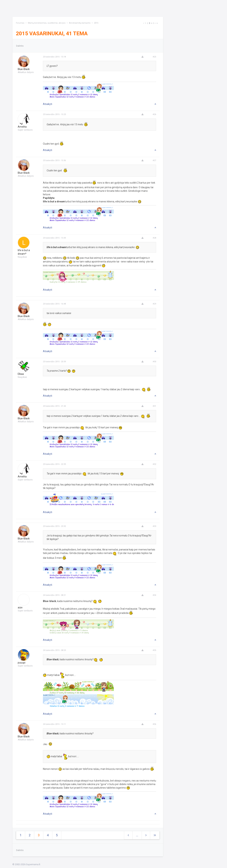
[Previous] (144, 23)
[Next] (155, 23)
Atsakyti (48, 104)
